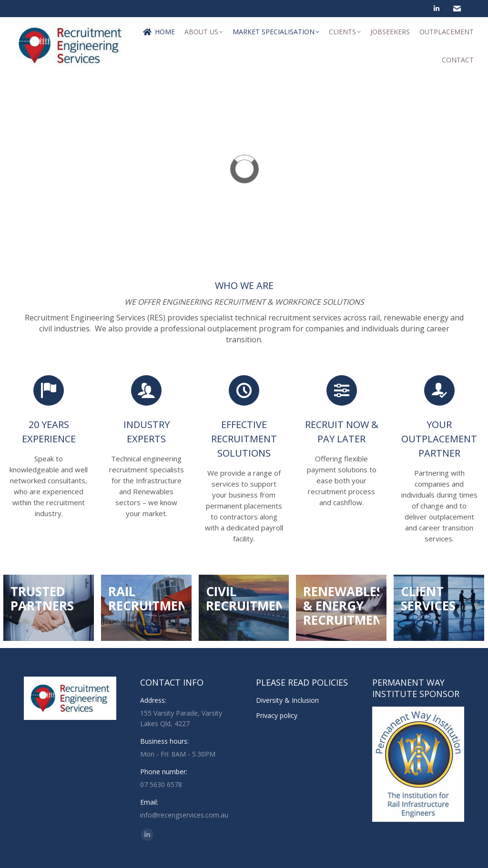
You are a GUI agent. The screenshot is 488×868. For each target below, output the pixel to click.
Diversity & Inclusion (287, 700)
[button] (15, 169)
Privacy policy (277, 715)
